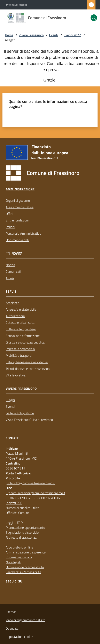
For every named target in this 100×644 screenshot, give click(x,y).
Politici (10, 227)
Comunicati (13, 271)
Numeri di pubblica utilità (22, 508)
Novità (17, 253)
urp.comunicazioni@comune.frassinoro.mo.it (36, 493)
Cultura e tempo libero (21, 329)
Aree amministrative (20, 207)
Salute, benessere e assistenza (27, 362)
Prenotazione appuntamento (25, 528)
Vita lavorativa (16, 375)
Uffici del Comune (18, 513)
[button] (94, 18)
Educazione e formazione (23, 336)
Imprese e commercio (20, 349)
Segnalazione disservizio (22, 532)
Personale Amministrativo (23, 233)
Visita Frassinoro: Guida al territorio (29, 420)
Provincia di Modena (17, 5)
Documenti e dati (17, 240)
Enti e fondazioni (17, 220)
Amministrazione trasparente (26, 552)
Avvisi (10, 278)
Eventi (54, 35)
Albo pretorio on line (20, 547)
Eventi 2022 (72, 35)
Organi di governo (18, 200)
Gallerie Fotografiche (20, 413)
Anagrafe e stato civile (21, 309)
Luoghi (10, 400)
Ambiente (12, 303)
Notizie (10, 265)
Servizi (12, 292)
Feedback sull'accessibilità (23, 572)
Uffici (9, 214)
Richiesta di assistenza (21, 537)
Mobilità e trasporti (19, 355)
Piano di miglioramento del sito (25, 620)
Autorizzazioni (15, 316)
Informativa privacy (19, 557)
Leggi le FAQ (14, 523)
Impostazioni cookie (19, 637)
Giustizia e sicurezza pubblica (25, 342)
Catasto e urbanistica (20, 323)
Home (9, 35)
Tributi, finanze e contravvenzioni (28, 369)
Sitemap (11, 612)
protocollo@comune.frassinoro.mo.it (30, 483)
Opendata (12, 628)
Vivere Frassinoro (31, 35)
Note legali (13, 562)
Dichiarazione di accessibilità (25, 567)
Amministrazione (20, 189)
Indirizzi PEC (14, 503)
